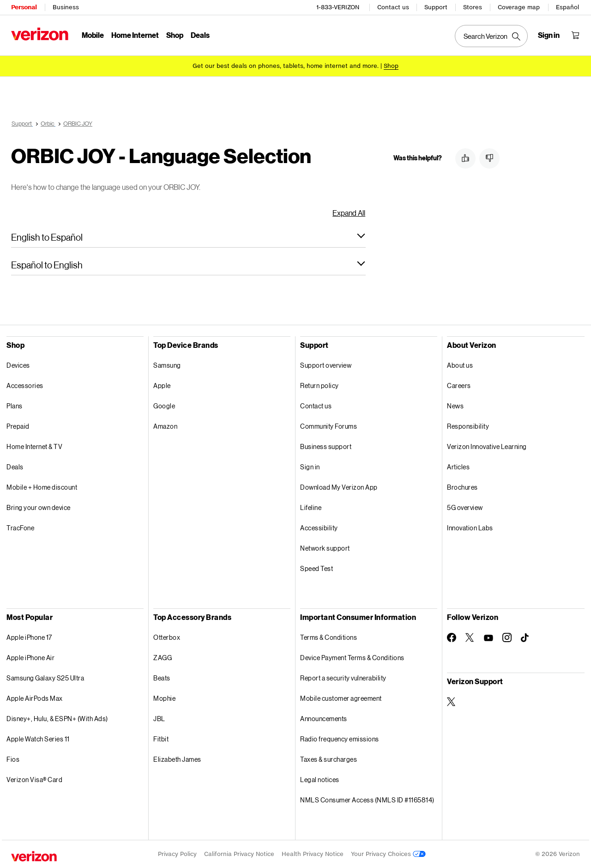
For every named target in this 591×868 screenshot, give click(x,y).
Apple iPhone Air (30, 658)
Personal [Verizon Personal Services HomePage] (24, 7)
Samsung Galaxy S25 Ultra (45, 678)
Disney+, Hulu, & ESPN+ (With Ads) (57, 719)
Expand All (349, 213)
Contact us (393, 7)
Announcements (324, 719)
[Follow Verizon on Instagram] (507, 637)
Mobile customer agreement (341, 698)
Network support (325, 548)
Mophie (164, 698)
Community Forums (329, 426)
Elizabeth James (177, 759)
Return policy (320, 385)
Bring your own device (39, 507)
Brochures (462, 487)
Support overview (326, 365)
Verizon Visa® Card (34, 780)
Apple (162, 385)
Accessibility (319, 528)
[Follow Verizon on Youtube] (488, 638)
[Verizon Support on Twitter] (452, 702)
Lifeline (311, 507)
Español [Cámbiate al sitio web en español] (567, 7)
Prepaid (18, 426)
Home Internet (135, 35)
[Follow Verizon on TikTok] (525, 638)
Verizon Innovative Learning (487, 446)
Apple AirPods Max (35, 698)
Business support (326, 446)
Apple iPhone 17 (29, 637)
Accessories (25, 385)
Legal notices (320, 780)
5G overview (465, 507)
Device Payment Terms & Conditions (352, 658)
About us (460, 365)
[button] (188, 237)
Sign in (310, 467)
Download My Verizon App (339, 487)
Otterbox (167, 637)
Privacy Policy (177, 854)
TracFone (20, 528)
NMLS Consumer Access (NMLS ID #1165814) (367, 800)
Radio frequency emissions (340, 739)
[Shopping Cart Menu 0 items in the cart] (575, 35)
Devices (18, 365)
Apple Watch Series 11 (38, 739)
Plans (15, 406)
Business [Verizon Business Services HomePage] (66, 7)
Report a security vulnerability (343, 678)
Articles (458, 467)
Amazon (165, 426)
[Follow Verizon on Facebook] (452, 637)
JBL (159, 719)
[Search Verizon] (491, 36)
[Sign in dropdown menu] (549, 35)
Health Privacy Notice (313, 854)
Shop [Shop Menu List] (175, 35)
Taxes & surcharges (329, 759)
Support (436, 7)
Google (164, 406)
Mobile (93, 35)
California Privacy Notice (239, 854)
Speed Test (317, 568)
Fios (13, 759)
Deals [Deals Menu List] (200, 35)
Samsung (167, 365)
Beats (162, 678)
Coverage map (519, 7)
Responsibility (468, 426)
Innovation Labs (470, 528)
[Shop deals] (391, 66)
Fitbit (161, 739)
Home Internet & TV (34, 446)
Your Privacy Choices (388, 854)
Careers (459, 385)
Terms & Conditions (329, 637)
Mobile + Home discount (42, 487)
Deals (15, 467)
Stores (473, 7)
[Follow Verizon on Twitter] (470, 637)
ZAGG (163, 658)
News (455, 406)
